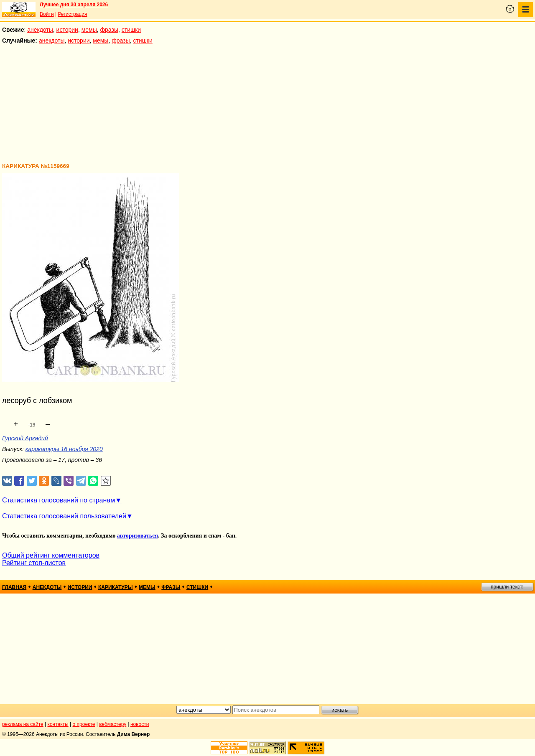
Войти (47, 14)
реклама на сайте (23, 724)
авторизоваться (138, 536)
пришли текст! (507, 587)
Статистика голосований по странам (59, 500)
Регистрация (72, 14)
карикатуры (116, 587)
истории (67, 30)
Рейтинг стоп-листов (34, 563)
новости (140, 724)
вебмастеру (113, 724)
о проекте (84, 724)
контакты (58, 724)
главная (14, 587)
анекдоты (40, 30)
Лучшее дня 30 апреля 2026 (74, 5)
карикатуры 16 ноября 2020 (64, 449)
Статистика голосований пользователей (64, 516)
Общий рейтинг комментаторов (51, 555)
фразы (109, 30)
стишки (131, 30)
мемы (89, 30)
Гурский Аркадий (25, 438)
